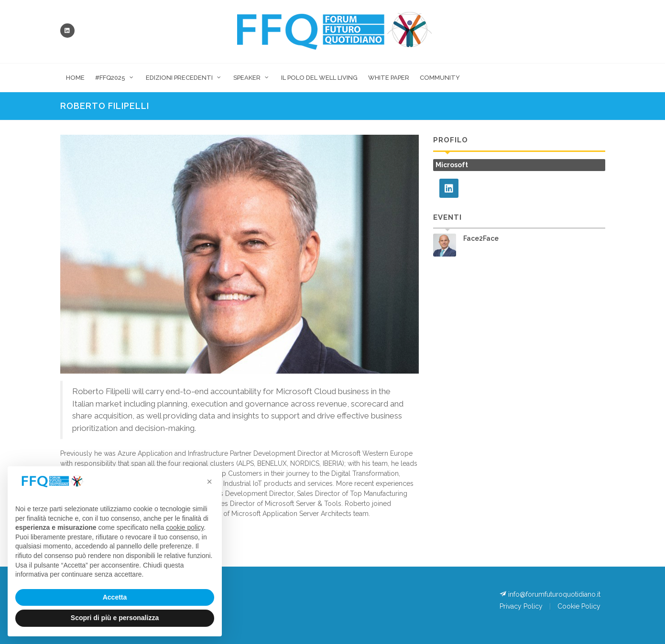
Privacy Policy (521, 606)
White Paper (389, 78)
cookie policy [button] (185, 527)
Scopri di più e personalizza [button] (115, 618)
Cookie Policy (579, 606)
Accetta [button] (115, 597)
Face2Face (481, 238)
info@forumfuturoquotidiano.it (550, 594)
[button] (209, 482)
